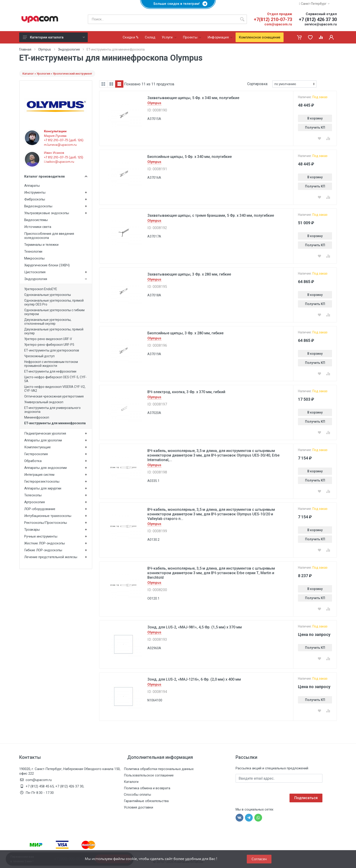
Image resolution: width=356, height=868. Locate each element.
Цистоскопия (35, 272)
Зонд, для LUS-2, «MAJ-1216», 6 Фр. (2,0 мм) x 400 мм (194, 679)
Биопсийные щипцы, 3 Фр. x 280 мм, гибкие (185, 333)
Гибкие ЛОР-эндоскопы (43, 550)
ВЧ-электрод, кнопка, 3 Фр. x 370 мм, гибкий (186, 392)
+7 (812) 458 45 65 (40, 786)
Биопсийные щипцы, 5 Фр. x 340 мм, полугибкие (190, 157)
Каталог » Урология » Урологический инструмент (57, 74)
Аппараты (32, 186)
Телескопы (33, 495)
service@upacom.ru (321, 24)
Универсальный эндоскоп (44, 402)
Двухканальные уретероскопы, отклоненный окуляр (48, 322)
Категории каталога (54, 37)
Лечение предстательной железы (51, 557)
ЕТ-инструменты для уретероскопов (52, 350)
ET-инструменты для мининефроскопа (55, 423)
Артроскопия (35, 502)
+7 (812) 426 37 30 (318, 19)
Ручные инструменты (41, 536)
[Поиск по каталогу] (163, 19)
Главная (25, 49)
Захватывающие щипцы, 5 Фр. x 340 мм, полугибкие (193, 98)
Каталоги (131, 782)
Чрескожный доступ (39, 356)
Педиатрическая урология (45, 433)
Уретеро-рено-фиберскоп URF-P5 (49, 345)
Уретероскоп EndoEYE (41, 289)
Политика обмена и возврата (147, 788)
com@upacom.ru (278, 24)
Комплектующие (37, 447)
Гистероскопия (36, 454)
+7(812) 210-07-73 (273, 19)
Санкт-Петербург (314, 4)
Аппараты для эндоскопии (45, 468)
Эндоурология (69, 49)
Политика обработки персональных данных (159, 769)
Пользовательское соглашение (149, 775)
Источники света (38, 227)
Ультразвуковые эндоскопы (47, 213)
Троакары (32, 530)
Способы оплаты (137, 795)
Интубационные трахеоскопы (48, 516)
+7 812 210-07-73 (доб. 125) (64, 157)
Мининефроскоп (37, 417)
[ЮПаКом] (40, 19)
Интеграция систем (39, 475)
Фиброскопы (35, 199)
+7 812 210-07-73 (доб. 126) (64, 140)
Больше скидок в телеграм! (178, 4)
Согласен (259, 859)
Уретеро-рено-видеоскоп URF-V (48, 339)
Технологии (33, 251)
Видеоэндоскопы (38, 206)
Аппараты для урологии (43, 440)
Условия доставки (138, 807)
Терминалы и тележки (41, 245)
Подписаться (306, 798)
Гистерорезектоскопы (42, 481)
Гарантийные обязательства (146, 801)
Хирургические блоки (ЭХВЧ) (47, 265)
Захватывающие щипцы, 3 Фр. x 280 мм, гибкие (189, 274)
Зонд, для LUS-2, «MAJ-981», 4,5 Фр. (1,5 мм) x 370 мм (195, 627)
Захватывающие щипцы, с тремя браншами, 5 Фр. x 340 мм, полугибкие (211, 215)
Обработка (33, 461)
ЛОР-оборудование (40, 509)
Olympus (45, 49)
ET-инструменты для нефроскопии (50, 371)
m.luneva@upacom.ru (60, 145)
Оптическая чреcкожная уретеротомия (54, 396)
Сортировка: (258, 84)
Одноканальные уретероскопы (48, 295)
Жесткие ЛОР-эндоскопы (45, 543)
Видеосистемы (36, 220)
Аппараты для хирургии (43, 488)
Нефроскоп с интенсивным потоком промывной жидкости (51, 364)
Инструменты (35, 192)
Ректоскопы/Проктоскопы (46, 523)
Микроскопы (34, 258)
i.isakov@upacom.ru (59, 162)
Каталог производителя (56, 176)
